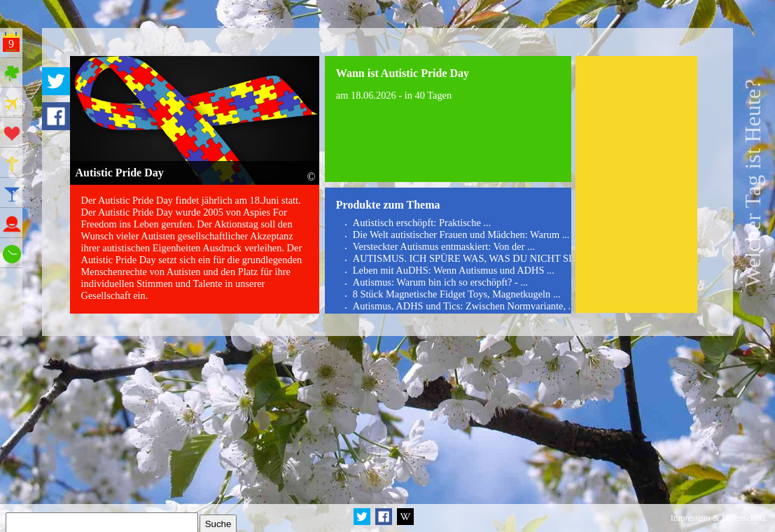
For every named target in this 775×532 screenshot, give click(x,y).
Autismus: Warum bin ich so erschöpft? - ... (440, 282)
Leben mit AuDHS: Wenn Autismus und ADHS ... (454, 270)
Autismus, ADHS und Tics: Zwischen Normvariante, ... (465, 306)
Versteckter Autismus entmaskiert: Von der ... (444, 246)
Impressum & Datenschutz (718, 518)
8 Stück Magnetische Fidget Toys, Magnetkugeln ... (457, 294)
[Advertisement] (637, 185)
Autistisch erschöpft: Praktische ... (422, 223)
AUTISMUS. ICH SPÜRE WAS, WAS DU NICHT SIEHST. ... (481, 258)
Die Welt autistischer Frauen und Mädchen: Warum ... (461, 234)
